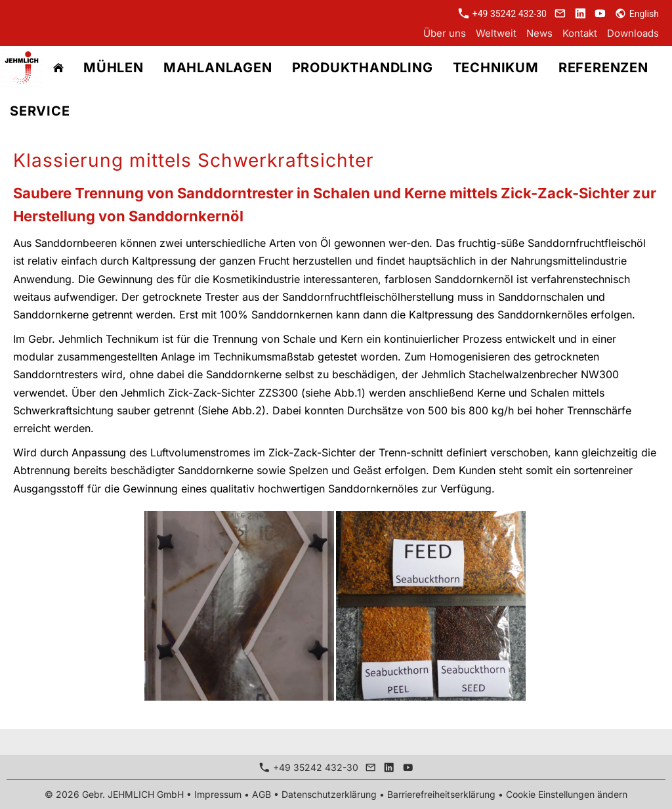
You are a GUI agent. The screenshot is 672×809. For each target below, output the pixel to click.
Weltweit (496, 33)
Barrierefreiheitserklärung (441, 794)
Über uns (445, 33)
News (539, 33)
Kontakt (580, 33)
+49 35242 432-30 (502, 14)
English (637, 14)
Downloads (633, 33)
